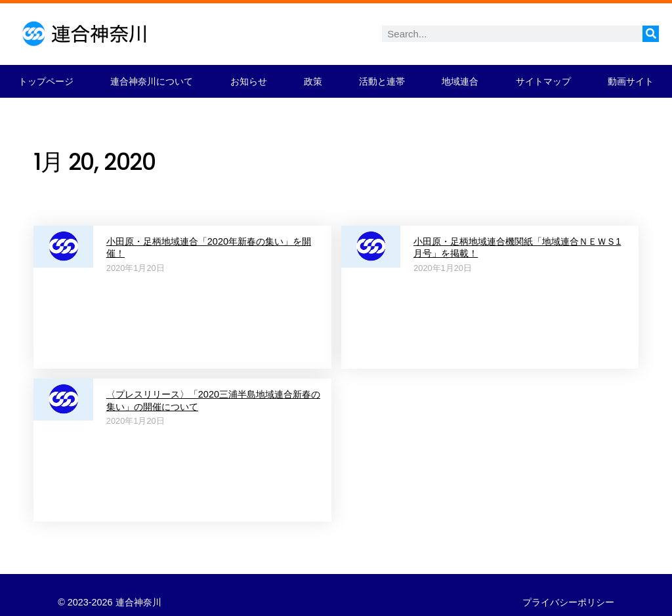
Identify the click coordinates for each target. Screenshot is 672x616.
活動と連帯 (382, 81)
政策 (313, 81)
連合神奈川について (152, 81)
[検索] (651, 34)
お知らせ (249, 81)
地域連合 (460, 81)
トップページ (46, 81)
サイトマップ (543, 81)
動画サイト (631, 81)
